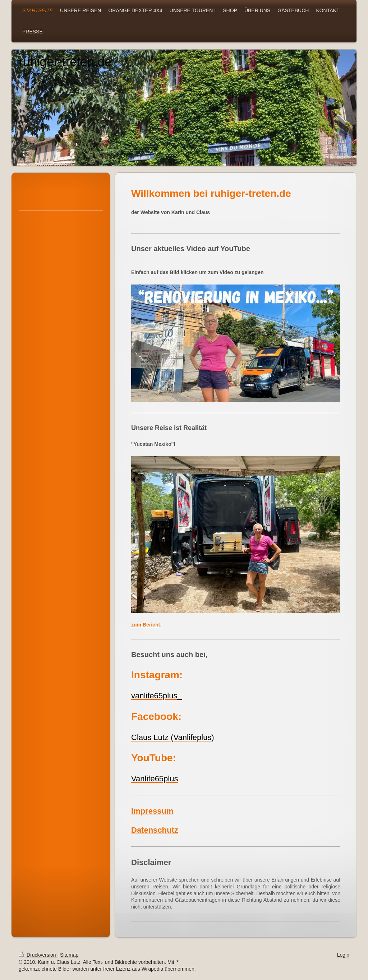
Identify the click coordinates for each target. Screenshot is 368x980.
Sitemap (69, 955)
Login (343, 955)
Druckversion (38, 955)
